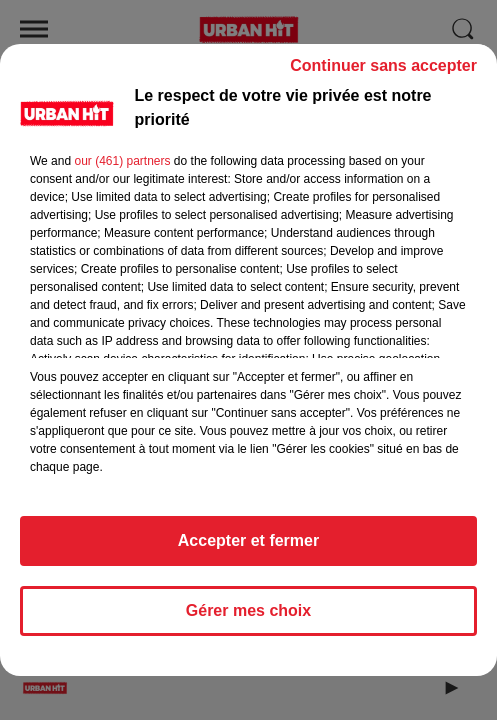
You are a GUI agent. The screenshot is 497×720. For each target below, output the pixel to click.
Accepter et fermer (248, 549)
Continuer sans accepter (383, 74)
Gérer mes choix (248, 619)
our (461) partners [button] (122, 170)
